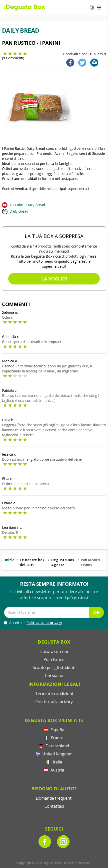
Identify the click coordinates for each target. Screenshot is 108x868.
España (54, 730)
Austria (54, 770)
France (54, 738)
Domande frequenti (54, 798)
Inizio (10, 560)
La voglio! (54, 279)
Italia (54, 762)
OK (96, 612)
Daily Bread (19, 211)
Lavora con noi (54, 651)
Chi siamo (54, 676)
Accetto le (33, 623)
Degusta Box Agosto (63, 562)
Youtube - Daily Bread (27, 205)
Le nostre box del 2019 (32, 562)
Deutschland (54, 746)
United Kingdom (54, 754)
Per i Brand (54, 659)
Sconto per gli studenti (54, 667)
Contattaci (54, 806)
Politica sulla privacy (44, 623)
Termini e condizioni (54, 694)
